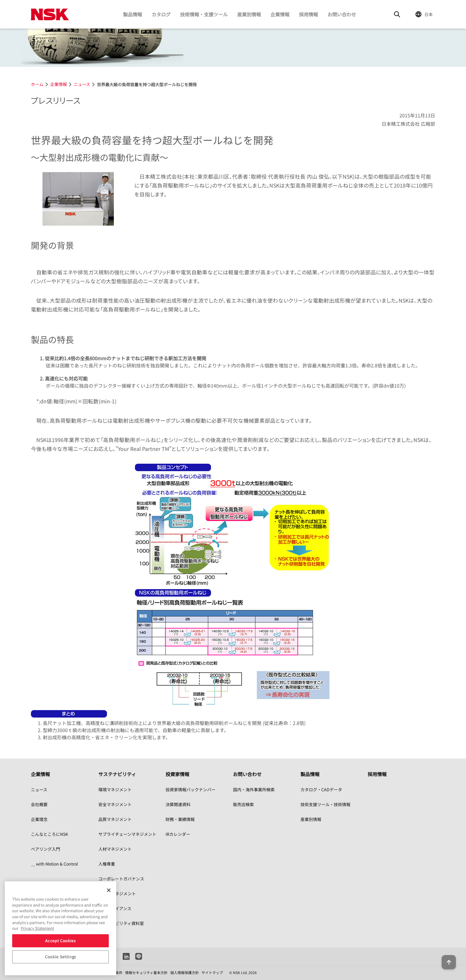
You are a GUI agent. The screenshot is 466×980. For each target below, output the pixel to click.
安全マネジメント (115, 804)
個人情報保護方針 (185, 972)
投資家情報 (177, 774)
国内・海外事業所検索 (254, 789)
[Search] (397, 14)
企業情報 (280, 14)
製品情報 (133, 14)
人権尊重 (107, 864)
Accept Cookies (60, 941)
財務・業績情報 (180, 819)
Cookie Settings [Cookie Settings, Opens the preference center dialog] (60, 957)
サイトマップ (212, 972)
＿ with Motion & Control (54, 864)
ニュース (39, 789)
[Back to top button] (447, 959)
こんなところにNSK (49, 834)
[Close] (109, 890)
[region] (60, 928)
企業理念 (39, 819)
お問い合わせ (342, 14)
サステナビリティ (117, 774)
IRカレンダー (178, 834)
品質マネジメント (115, 819)
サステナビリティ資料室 (121, 923)
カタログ (161, 14)
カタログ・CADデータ (321, 789)
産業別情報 (249, 14)
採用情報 (308, 14)
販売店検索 (243, 804)
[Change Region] (425, 14)
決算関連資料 (178, 804)
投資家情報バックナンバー (191, 789)
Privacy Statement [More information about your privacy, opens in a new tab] (37, 928)
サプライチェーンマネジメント (127, 834)
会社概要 (39, 804)
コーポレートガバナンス (121, 879)
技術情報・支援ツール (204, 14)
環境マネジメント (115, 789)
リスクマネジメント (117, 894)
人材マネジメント (115, 849)
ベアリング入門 (45, 849)
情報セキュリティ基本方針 (146, 972)
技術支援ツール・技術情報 (325, 804)
